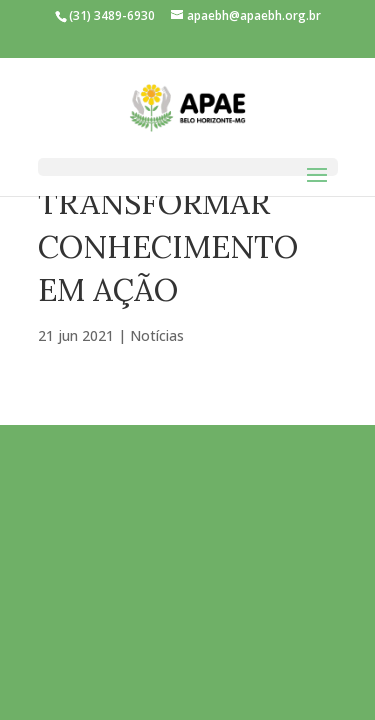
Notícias (157, 335)
